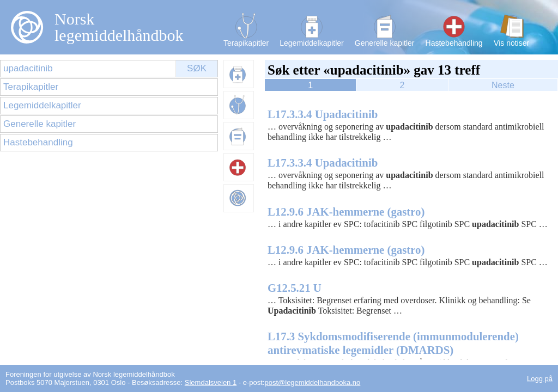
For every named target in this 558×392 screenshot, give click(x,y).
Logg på (540, 379)
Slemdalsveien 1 (211, 382)
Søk (197, 68)
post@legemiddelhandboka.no (312, 382)
